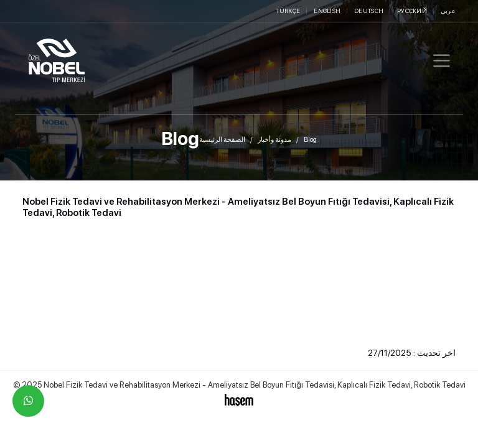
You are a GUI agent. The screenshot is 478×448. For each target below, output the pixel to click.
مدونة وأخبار (274, 140)
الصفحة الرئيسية (222, 140)
